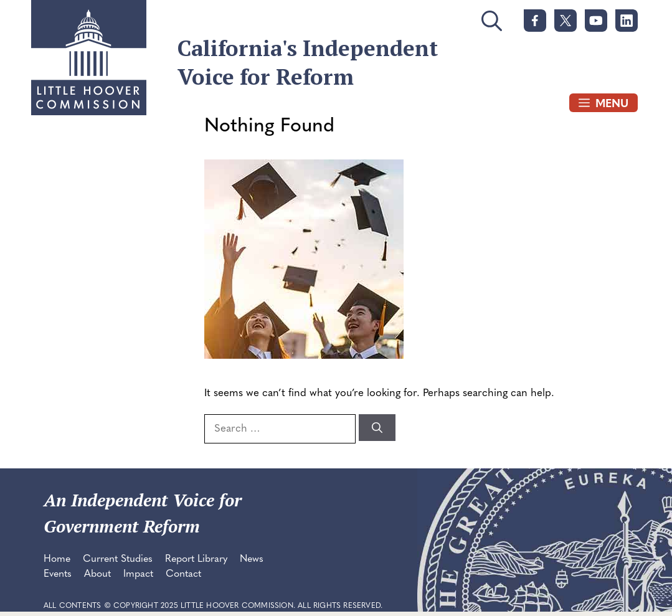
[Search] (377, 428)
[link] (535, 21)
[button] (492, 26)
